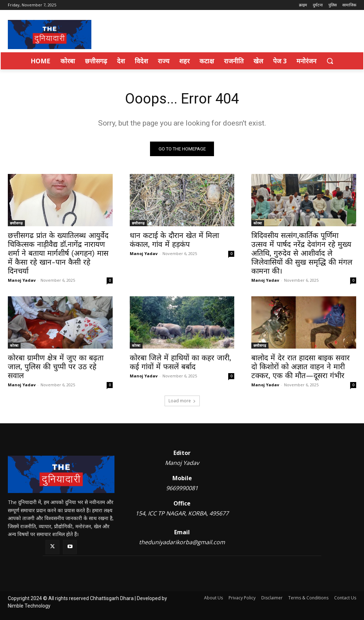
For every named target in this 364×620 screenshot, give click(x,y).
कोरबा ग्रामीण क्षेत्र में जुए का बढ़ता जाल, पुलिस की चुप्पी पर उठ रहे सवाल (56, 367)
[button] (330, 61)
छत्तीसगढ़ (16, 223)
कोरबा (258, 223)
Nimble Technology (29, 606)
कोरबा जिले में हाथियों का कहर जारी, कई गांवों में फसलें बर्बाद (180, 362)
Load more (182, 401)
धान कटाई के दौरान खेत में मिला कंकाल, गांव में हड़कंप (174, 240)
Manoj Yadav (22, 280)
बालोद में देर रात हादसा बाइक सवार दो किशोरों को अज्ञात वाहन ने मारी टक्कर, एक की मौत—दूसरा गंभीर (301, 367)
